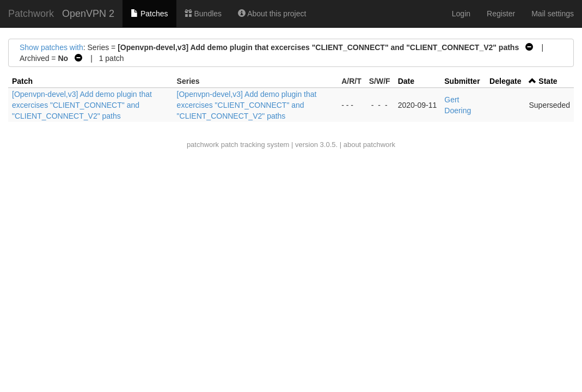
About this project (272, 14)
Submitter (462, 81)
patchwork (203, 145)
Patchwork (31, 14)
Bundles (203, 14)
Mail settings (553, 14)
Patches (149, 14)
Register (501, 14)
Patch (22, 81)
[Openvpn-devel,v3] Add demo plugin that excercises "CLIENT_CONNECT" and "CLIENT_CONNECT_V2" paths (82, 105)
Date (406, 81)
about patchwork (369, 145)
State (548, 81)
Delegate (505, 81)
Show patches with (51, 47)
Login (461, 14)
